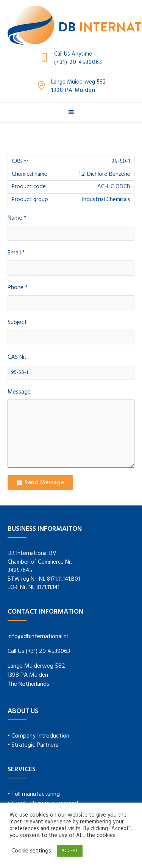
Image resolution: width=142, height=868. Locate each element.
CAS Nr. (17, 357)
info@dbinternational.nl (38, 637)
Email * (16, 253)
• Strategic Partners (33, 745)
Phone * (18, 288)
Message (19, 392)
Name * (17, 218)
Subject (17, 323)
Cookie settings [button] (31, 851)
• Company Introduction (38, 736)
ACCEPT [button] (70, 851)
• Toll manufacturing (34, 794)
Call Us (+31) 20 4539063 (39, 651)
